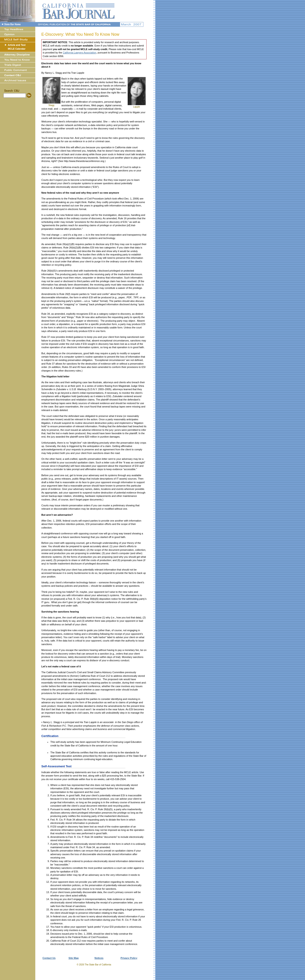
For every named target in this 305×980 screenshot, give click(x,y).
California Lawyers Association (79, 53)
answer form (52, 776)
